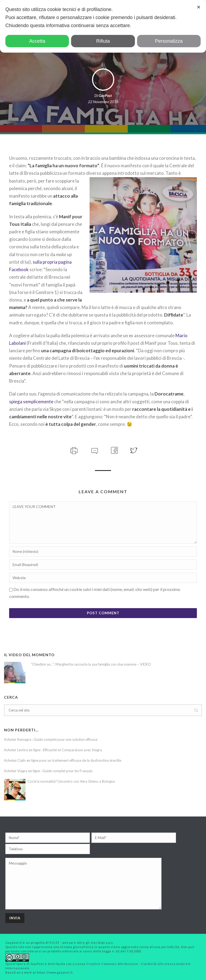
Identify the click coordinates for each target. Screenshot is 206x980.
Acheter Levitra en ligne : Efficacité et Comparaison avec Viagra (53, 750)
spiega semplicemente (31, 402)
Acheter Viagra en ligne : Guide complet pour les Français (48, 771)
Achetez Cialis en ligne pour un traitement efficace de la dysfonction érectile (63, 760)
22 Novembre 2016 (103, 102)
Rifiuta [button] (103, 41)
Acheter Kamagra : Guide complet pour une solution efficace (51, 739)
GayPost (105, 95)
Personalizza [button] (169, 41)
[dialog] (103, 26)
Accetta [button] (37, 41)
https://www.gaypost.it (55, 972)
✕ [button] (199, 7)
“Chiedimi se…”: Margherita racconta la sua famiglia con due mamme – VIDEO (91, 664)
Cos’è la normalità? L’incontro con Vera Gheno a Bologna (71, 781)
